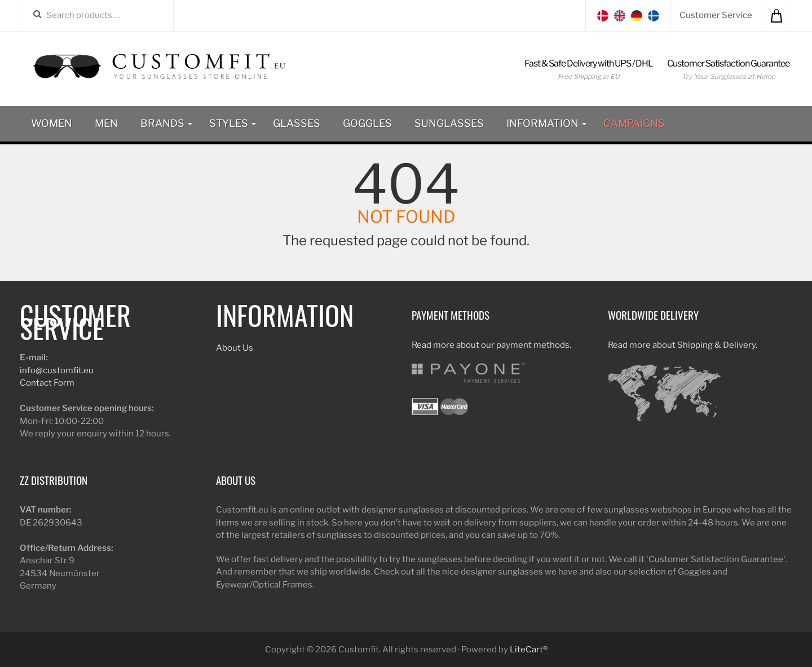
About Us (235, 348)
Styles (233, 123)
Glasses (297, 123)
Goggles (367, 123)
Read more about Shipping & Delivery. (683, 345)
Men (106, 123)
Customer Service (716, 15)
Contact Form (47, 383)
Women (52, 123)
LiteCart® (529, 650)
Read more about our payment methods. (491, 345)
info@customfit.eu (57, 370)
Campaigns (634, 123)
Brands (166, 123)
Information (546, 123)
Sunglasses (449, 123)
